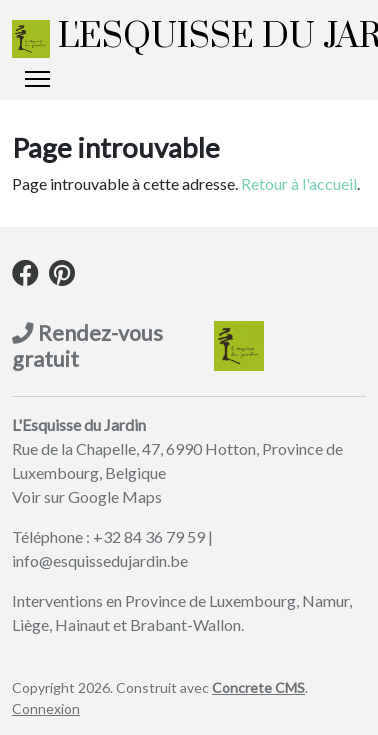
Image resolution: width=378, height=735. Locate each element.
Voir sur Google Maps (87, 496)
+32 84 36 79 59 (149, 536)
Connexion (46, 708)
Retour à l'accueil (299, 183)
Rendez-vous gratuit (87, 346)
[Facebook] (25, 276)
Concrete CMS (258, 687)
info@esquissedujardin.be (100, 560)
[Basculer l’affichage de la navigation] (37, 79)
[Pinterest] (62, 276)
